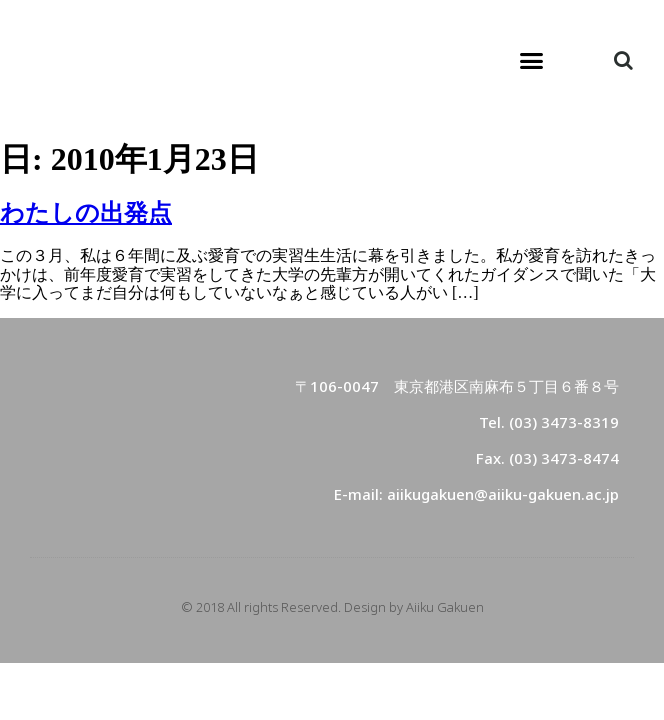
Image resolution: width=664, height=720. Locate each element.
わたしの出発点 (86, 213)
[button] (532, 60)
